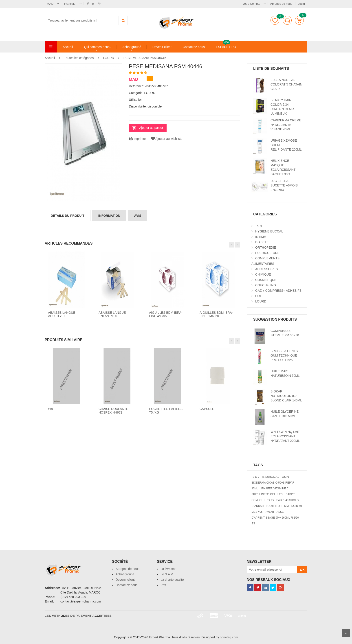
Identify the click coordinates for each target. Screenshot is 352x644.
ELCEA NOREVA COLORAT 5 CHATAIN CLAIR (286, 84)
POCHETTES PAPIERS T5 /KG (166, 411)
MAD (50, 4)
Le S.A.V (167, 574)
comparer (287, 20)
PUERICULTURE (267, 253)
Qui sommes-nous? (98, 47)
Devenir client (162, 47)
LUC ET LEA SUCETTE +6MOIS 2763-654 (284, 185)
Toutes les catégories (79, 58)
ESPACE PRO (226, 47)
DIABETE (262, 242)
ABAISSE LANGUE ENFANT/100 (112, 314)
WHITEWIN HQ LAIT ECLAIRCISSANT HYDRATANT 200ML (285, 436)
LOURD (109, 58)
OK (302, 570)
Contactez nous (126, 585)
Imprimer (137, 139)
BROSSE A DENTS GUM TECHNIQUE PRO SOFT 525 (284, 355)
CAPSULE (207, 409)
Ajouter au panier (151, 128)
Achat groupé (132, 47)
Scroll (346, 633)
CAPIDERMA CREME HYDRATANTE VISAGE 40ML (286, 125)
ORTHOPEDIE (266, 248)
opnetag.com (229, 637)
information (109, 216)
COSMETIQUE (266, 280)
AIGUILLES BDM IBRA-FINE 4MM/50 (166, 314)
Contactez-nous (194, 47)
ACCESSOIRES (267, 269)
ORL (258, 296)
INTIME (261, 237)
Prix (163, 585)
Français (70, 4)
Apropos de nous (282, 4)
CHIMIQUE (263, 274)
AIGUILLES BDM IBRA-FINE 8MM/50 (216, 314)
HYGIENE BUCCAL (269, 231)
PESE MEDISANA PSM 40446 (145, 58)
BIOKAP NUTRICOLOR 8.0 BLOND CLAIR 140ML (286, 396)
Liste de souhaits (275, 20)
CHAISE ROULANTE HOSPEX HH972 (113, 411)
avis (138, 216)
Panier (299, 20)
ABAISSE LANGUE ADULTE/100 (62, 314)
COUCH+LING (266, 285)
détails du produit (68, 216)
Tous (259, 226)
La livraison (168, 569)
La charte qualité (172, 580)
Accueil (68, 47)
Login (301, 4)
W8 (50, 409)
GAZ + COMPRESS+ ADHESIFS (278, 291)
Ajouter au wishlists (166, 139)
